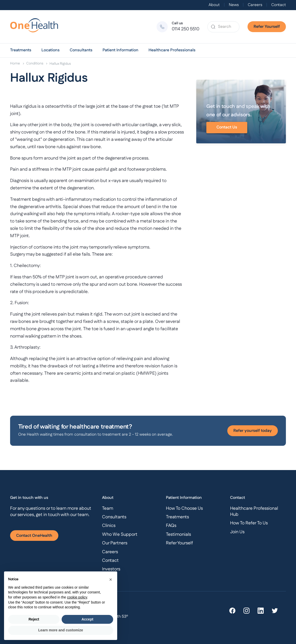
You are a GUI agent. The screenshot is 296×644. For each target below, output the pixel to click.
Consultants (81, 50)
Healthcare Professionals (172, 50)
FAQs (171, 526)
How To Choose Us (184, 508)
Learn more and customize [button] (60, 630)
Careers (255, 5)
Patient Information (120, 50)
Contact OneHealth (34, 536)
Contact (279, 5)
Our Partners (115, 543)
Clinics (109, 526)
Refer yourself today (253, 431)
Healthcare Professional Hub (254, 512)
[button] (21, 50)
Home (15, 63)
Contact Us (227, 127)
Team (108, 508)
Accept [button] (88, 619)
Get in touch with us (29, 498)
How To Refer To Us (249, 523)
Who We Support (120, 535)
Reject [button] (34, 619)
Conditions (35, 63)
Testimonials (178, 535)
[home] (36, 27)
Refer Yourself (267, 27)
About (214, 5)
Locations (51, 50)
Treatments (21, 50)
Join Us (237, 532)
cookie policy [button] (77, 597)
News (234, 5)
